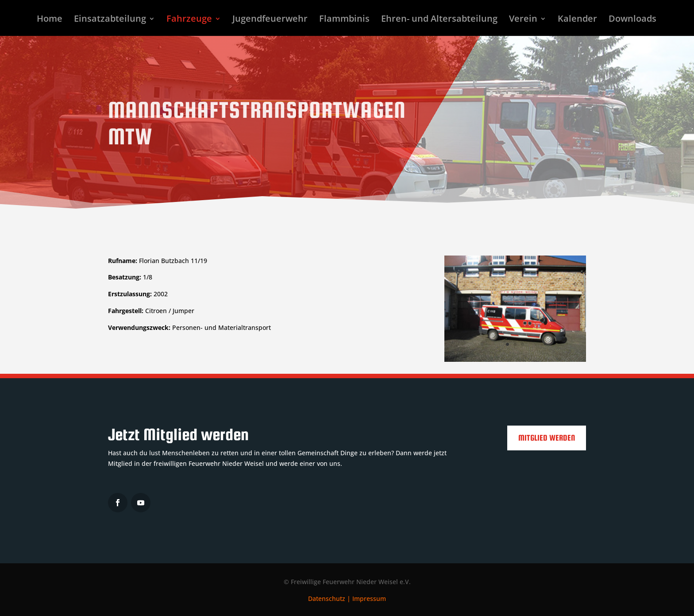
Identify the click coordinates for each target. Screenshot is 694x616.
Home (50, 20)
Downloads (632, 20)
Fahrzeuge (189, 20)
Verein (523, 20)
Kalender (577, 20)
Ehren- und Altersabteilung (439, 20)
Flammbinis (344, 20)
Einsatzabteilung (110, 20)
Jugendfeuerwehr (270, 20)
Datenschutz (327, 599)
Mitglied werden (547, 438)
